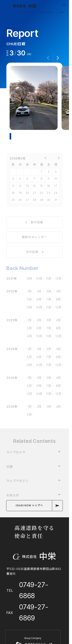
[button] (58, 58)
